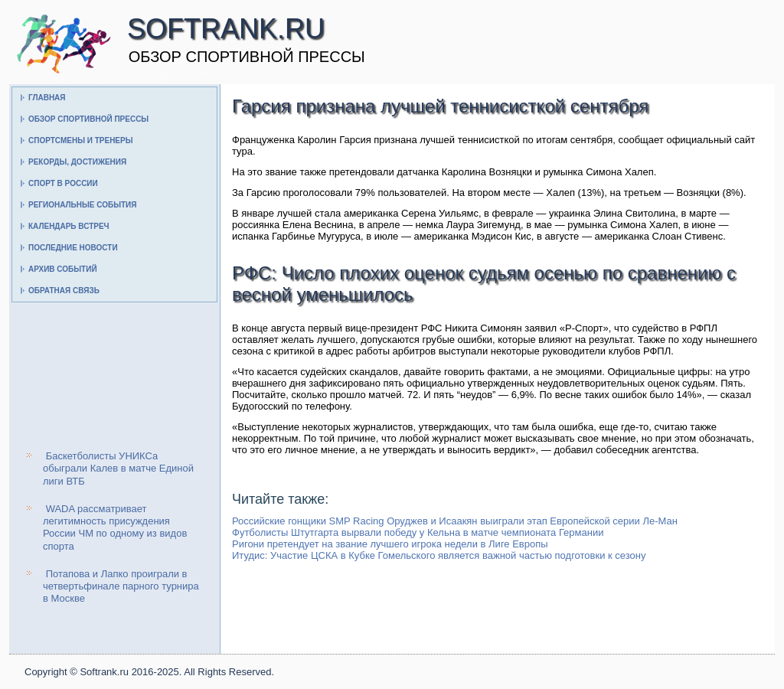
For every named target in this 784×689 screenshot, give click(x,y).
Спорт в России (63, 183)
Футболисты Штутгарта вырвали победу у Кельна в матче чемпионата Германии (418, 532)
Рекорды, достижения (77, 162)
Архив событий (63, 269)
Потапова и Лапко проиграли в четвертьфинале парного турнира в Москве (121, 586)
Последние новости (73, 248)
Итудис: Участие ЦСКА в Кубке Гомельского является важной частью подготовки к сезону (439, 555)
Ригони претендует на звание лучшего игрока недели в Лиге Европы (390, 544)
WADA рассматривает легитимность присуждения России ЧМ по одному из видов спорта (115, 527)
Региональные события (82, 205)
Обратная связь (64, 291)
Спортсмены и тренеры (80, 140)
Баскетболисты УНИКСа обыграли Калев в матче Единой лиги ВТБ (118, 469)
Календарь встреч (69, 226)
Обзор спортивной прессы (88, 119)
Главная (47, 98)
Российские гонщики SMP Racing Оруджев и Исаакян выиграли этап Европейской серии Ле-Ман (455, 521)
